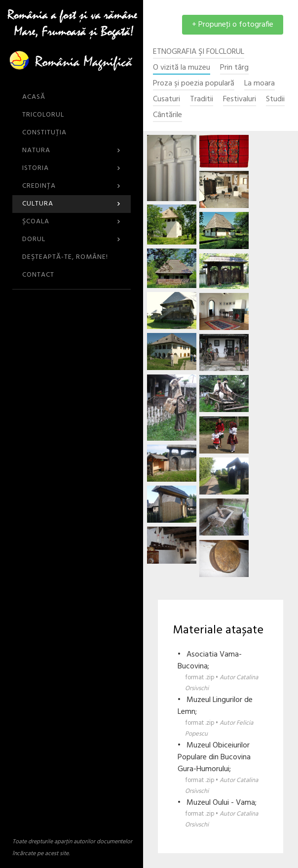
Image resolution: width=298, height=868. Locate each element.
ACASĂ (34, 97)
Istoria (72, 168)
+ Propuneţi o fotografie (233, 25)
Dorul (72, 239)
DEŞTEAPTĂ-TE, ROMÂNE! (65, 257)
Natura (72, 150)
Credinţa (72, 186)
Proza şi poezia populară (194, 84)
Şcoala (72, 222)
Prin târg (234, 68)
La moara (260, 84)
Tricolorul (43, 115)
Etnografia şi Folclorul (199, 52)
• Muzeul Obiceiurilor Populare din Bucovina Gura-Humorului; (223, 768)
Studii (275, 100)
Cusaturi (167, 100)
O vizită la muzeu (182, 68)
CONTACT (38, 275)
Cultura (72, 204)
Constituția (44, 133)
